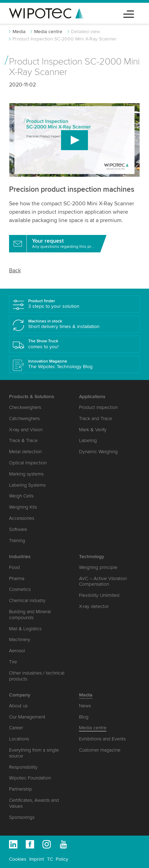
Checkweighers (25, 407)
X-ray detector (94, 606)
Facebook (30, 844)
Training (17, 540)
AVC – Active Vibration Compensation (103, 581)
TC (50, 859)
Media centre (48, 32)
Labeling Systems (27, 485)
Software (18, 529)
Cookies (18, 859)
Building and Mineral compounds (30, 615)
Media (19, 32)
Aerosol (17, 651)
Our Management (27, 717)
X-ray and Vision (26, 430)
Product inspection (98, 407)
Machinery (20, 639)
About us (18, 706)
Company (20, 695)
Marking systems (26, 474)
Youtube (63, 844)
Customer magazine (100, 750)
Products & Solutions (32, 397)
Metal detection (25, 452)
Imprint (37, 859)
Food (14, 567)
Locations (19, 739)
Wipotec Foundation (30, 778)
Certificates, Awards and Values (34, 803)
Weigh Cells (21, 496)
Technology (92, 557)
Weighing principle (98, 567)
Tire (13, 662)
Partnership (21, 789)
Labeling (88, 440)
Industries (20, 557)
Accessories (22, 518)
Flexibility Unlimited (99, 595)
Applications (92, 397)
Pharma (17, 578)
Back (15, 271)
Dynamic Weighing (98, 452)
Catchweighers (24, 418)
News (85, 706)
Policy (62, 859)
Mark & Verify (93, 430)
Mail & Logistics (25, 629)
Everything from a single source (34, 753)
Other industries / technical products (37, 676)
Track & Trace (23, 440)
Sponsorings (22, 817)
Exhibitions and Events (102, 739)
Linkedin (13, 844)
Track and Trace (96, 418)
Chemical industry (27, 600)
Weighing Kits (23, 507)
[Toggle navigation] (129, 13)
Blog (84, 717)
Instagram (47, 844)
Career (16, 728)
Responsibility (23, 767)
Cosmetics (20, 589)
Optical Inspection (28, 463)
